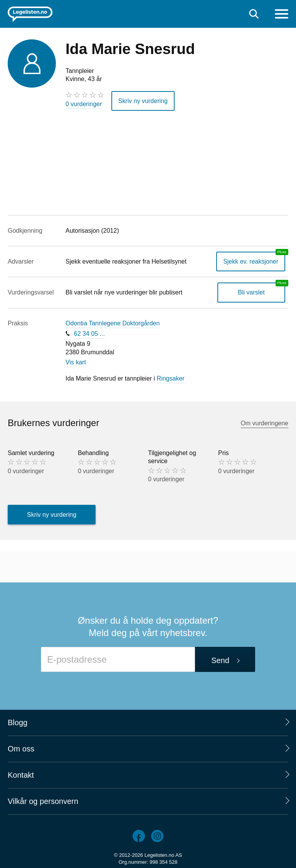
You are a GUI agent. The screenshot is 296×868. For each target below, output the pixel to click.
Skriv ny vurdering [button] (143, 101)
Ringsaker (171, 378)
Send (220, 660)
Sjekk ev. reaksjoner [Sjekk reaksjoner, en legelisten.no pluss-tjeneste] (251, 261)
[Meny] (282, 15)
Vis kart (76, 362)
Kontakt (21, 775)
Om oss (21, 749)
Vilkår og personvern (43, 801)
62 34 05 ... (89, 334)
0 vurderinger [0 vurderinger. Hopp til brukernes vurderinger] (84, 104)
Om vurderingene (264, 423)
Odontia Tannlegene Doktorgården (113, 323)
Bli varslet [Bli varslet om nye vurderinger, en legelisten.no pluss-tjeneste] (251, 292)
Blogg (18, 722)
